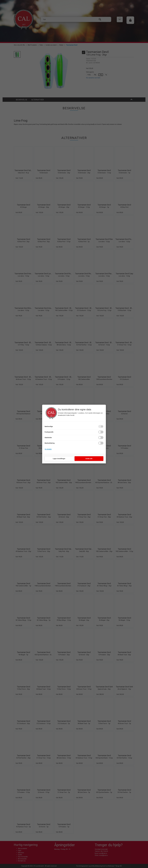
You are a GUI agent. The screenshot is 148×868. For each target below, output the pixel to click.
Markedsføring (50, 443)
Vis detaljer (48, 449)
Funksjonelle (49, 432)
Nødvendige (49, 426)
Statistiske (48, 438)
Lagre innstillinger (59, 459)
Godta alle (89, 459)
